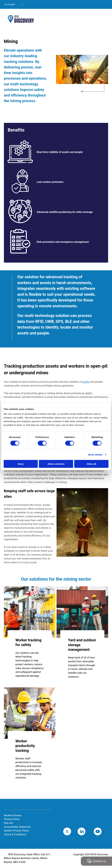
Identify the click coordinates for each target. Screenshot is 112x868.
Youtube (102, 831)
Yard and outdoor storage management (82, 645)
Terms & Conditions (15, 834)
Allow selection (56, 464)
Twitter (71, 831)
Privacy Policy (12, 819)
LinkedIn (86, 831)
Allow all (91, 464)
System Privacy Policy (16, 831)
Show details (95, 454)
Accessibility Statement (17, 827)
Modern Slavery (13, 815)
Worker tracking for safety (28, 642)
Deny (21, 464)
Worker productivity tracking (25, 746)
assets (86, 382)
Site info (9, 823)
